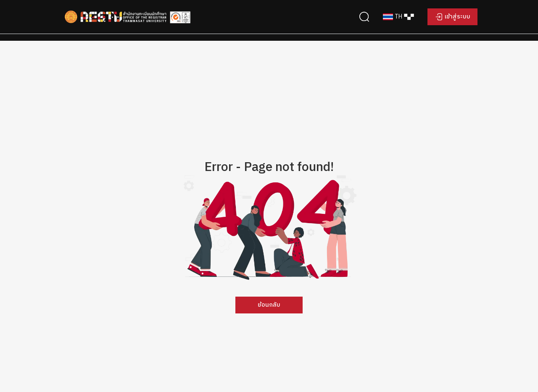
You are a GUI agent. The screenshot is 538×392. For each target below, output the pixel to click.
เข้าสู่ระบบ (458, 17)
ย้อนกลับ (269, 305)
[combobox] (398, 17)
